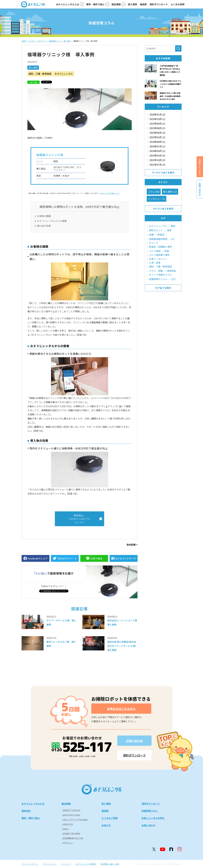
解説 (173, 226)
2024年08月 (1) (157, 142)
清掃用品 (171, 271)
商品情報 (66, 804)
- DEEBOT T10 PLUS (71, 810)
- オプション (67, 843)
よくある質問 (178, 4)
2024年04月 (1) (157, 151)
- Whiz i (65, 829)
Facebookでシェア (37, 558)
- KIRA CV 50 (67, 824)
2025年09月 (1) (157, 124)
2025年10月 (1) (157, 119)
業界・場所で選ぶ (31, 818)
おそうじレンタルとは (33, 804)
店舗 (151, 235)
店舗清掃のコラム (158, 279)
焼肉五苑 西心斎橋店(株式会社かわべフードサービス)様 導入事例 (123, 646)
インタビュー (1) (156, 199)
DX (173, 239)
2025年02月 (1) (157, 137)
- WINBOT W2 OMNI (71, 833)
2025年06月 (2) (157, 133)
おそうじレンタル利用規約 (86, 864)
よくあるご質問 (110, 818)
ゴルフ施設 (155, 251)
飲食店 (161, 235)
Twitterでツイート (67, 558)
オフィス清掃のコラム (160, 275)
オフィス (154, 243)
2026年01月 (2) (157, 114)
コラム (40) (154, 192)
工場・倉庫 (155, 263)
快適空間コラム (150, 811)
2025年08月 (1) (157, 128)
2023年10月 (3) (157, 160)
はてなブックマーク (125, 558)
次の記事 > (132, 545)
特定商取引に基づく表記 (110, 864)
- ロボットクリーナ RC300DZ (75, 820)
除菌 (167, 251)
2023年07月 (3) (157, 165)
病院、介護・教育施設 (40, 74)
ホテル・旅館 (156, 271)
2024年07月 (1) (157, 146)
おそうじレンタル (64, 74)
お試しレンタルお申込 (153, 818)
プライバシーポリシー (30, 864)
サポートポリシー (50, 864)
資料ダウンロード (159, 4)
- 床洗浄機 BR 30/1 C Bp (72, 838)
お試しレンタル (200, 167)
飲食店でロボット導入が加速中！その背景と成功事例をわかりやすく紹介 (170, 96)
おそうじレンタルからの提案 (52, 221)
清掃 (169, 230)
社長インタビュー (158, 259)
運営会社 (26, 811)
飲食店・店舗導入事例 (160, 247)
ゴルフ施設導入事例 (159, 255)
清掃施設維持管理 (158, 239)
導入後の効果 (44, 226)
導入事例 (132, 4)
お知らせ (106, 825)
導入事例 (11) (170, 192)
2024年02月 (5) (157, 155)
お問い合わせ (134, 741)
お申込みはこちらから (121, 709)
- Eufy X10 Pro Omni (71, 815)
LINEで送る (33, 82)
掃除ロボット (156, 230)
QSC (174, 279)
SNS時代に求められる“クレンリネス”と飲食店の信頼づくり (171, 84)
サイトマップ (66, 864)
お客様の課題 (44, 216)
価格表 (143, 4)
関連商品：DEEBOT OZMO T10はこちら (79, 519)
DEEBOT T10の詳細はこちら (110, 193)
